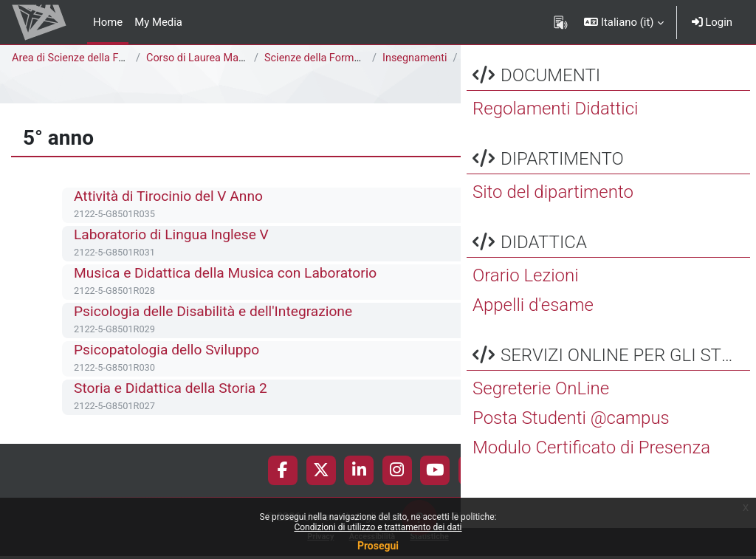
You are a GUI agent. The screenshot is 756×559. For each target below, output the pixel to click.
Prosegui (378, 546)
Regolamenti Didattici (555, 140)
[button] (623, 22)
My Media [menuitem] (158, 22)
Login (712, 22)
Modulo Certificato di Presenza (591, 479)
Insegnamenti (416, 58)
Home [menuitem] (108, 22)
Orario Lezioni (526, 306)
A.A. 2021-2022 (66, 75)
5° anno (138, 75)
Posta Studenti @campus (571, 449)
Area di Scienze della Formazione (93, 58)
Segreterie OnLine (541, 419)
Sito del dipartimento (553, 223)
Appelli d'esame (533, 336)
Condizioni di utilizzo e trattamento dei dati (378, 527)
